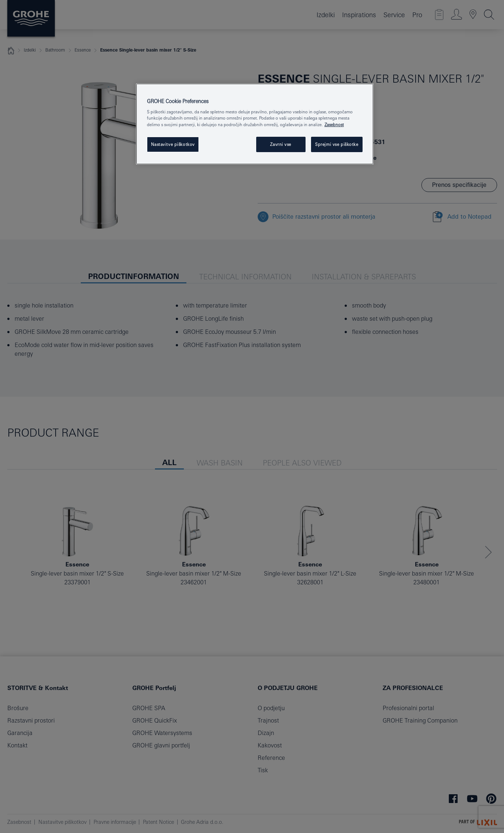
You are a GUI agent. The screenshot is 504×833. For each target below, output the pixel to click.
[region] (255, 124)
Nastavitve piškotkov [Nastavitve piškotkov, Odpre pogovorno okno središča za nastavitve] (173, 144)
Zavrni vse (281, 144)
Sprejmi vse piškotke (337, 144)
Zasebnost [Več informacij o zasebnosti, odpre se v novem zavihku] (334, 125)
